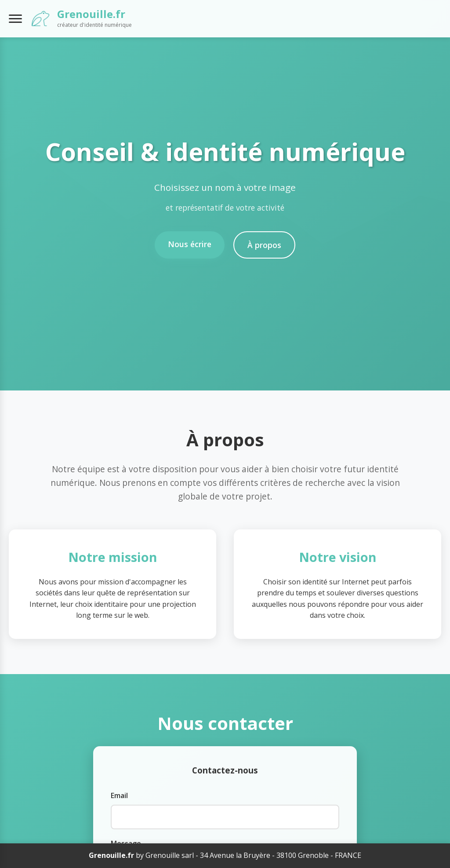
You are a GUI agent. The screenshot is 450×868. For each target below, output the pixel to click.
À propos (264, 245)
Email (119, 795)
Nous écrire (190, 244)
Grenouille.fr (91, 14)
